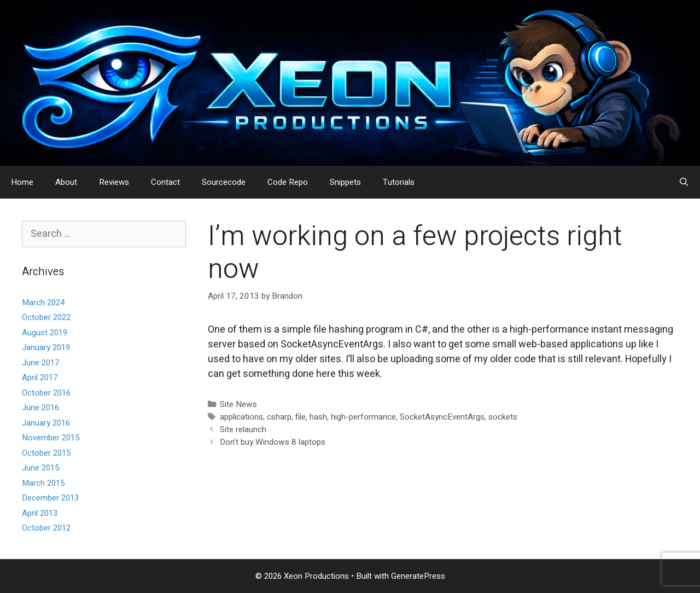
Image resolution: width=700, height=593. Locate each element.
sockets (503, 417)
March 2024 (43, 303)
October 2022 (46, 317)
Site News (238, 404)
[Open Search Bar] (684, 182)
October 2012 (46, 528)
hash (318, 417)
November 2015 (51, 438)
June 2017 (40, 363)
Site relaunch (243, 429)
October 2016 (46, 393)
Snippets (345, 182)
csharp (279, 417)
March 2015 (43, 483)
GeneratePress (418, 576)
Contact (165, 182)
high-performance (363, 417)
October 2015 (46, 453)
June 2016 (40, 408)
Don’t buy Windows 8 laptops (273, 442)
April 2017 (40, 377)
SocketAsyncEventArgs (442, 417)
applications (241, 417)
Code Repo (288, 182)
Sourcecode (224, 182)
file (301, 417)
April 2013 (40, 513)
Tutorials (399, 182)
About (66, 182)
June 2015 (40, 468)
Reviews (114, 182)
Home (22, 182)
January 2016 (46, 423)
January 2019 (46, 347)
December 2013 (50, 498)
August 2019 (45, 333)
